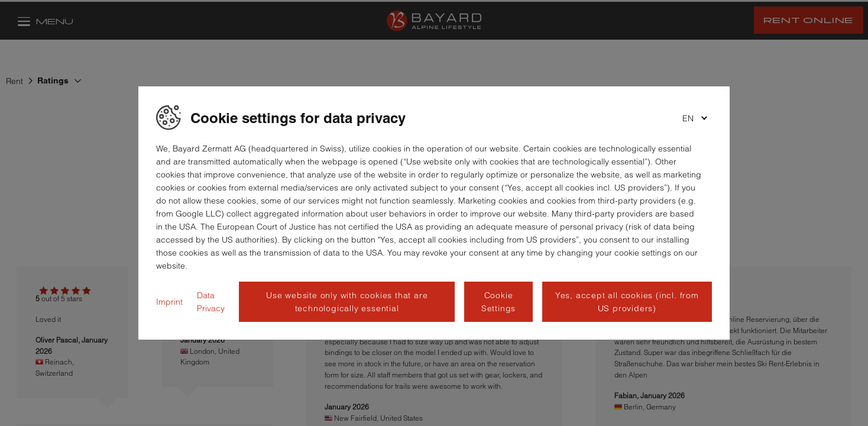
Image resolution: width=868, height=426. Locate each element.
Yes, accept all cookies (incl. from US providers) (627, 302)
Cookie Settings (498, 302)
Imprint (169, 302)
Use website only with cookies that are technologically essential (347, 302)
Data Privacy (211, 302)
